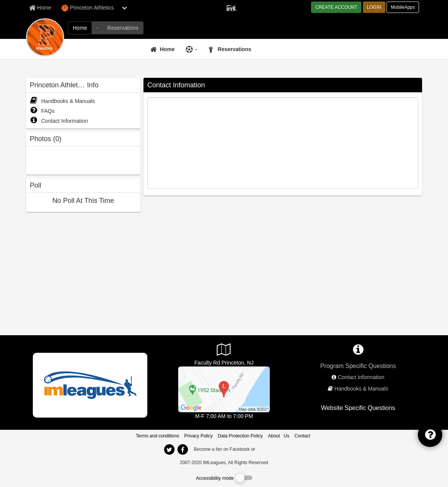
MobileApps (403, 7)
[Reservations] (231, 49)
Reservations (235, 49)
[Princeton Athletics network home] (80, 28)
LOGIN (374, 7)
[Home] (164, 49)
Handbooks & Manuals (62, 101)
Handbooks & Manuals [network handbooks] (361, 389)
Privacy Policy (199, 436)
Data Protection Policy (240, 436)
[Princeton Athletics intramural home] (97, 28)
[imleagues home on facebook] (182, 450)
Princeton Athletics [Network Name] (88, 8)
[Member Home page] (40, 8)
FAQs (42, 111)
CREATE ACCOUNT (336, 7)
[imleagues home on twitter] (169, 450)
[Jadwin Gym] (224, 389)
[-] (193, 49)
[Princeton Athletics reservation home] (123, 28)
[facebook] (272, 449)
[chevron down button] (124, 8)
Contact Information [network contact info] (361, 377)
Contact (302, 436)
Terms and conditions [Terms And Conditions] (157, 436)
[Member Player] (232, 7)
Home (167, 49)
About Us (279, 436)
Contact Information (59, 121)
